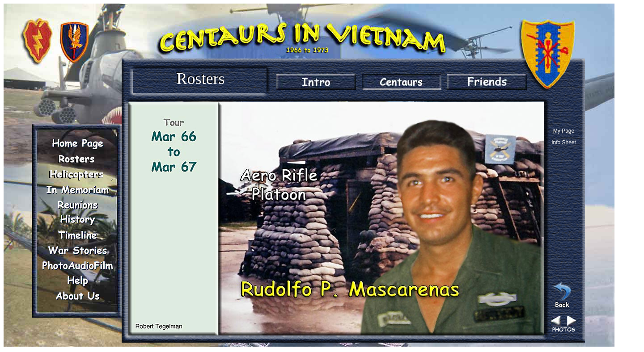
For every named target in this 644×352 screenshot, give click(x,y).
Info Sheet (564, 142)
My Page (564, 131)
